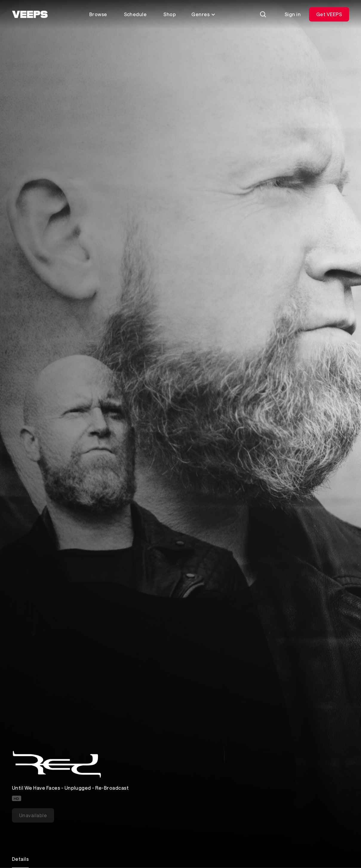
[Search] (263, 14)
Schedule (135, 14)
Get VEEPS (329, 14)
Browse (98, 14)
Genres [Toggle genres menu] (203, 14)
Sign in (293, 14)
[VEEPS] (30, 14)
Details (20, 859)
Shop (170, 14)
